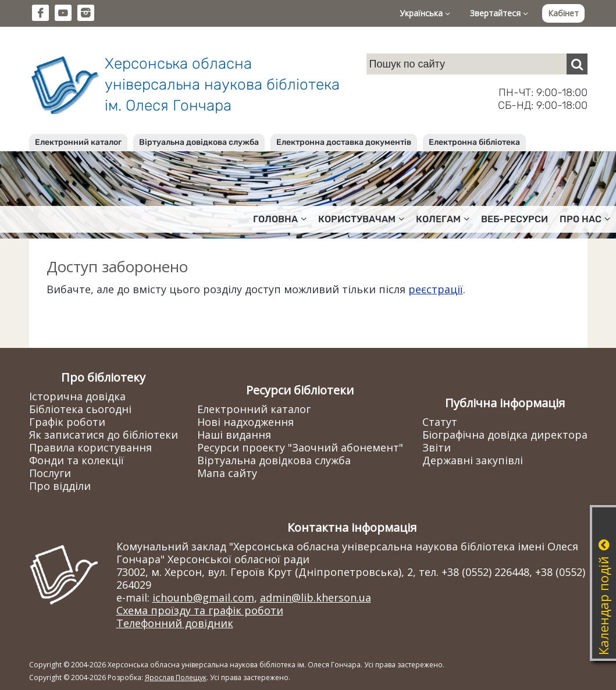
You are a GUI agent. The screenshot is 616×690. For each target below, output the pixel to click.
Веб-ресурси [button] (514, 219)
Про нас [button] (585, 219)
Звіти (437, 447)
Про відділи (60, 486)
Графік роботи (67, 422)
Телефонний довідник (175, 623)
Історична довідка (77, 396)
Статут (440, 422)
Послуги (50, 473)
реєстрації (436, 289)
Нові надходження (245, 422)
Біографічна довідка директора (505, 435)
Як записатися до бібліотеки (104, 435)
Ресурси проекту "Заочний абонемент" (300, 447)
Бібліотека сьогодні (80, 409)
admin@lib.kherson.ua (316, 597)
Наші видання (234, 435)
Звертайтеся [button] (499, 13)
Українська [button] (425, 13)
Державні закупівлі (473, 460)
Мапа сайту (227, 473)
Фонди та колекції (76, 460)
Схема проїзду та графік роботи (200, 610)
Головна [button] (280, 219)
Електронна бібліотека (474, 142)
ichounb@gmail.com (203, 597)
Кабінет (563, 13)
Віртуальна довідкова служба (199, 142)
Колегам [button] (443, 219)
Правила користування (90, 447)
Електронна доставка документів (344, 142)
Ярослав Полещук (176, 677)
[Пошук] (577, 64)
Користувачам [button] (361, 219)
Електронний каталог (78, 142)
